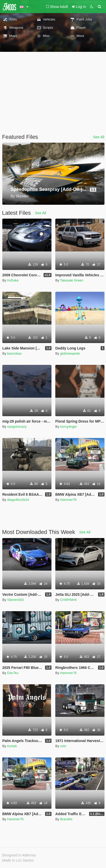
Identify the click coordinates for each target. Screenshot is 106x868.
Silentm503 (15, 600)
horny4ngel (68, 427)
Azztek (12, 746)
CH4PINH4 (68, 600)
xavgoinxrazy (17, 427)
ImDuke (13, 280)
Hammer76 (68, 500)
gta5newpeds (70, 353)
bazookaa (14, 353)
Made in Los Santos (18, 860)
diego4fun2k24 (18, 500)
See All (99, 137)
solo (63, 746)
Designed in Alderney (19, 855)
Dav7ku (13, 673)
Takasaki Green (72, 280)
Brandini (66, 819)
